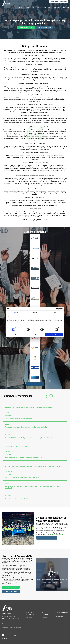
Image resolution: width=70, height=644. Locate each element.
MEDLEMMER (29, 612)
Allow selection (35, 335)
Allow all (54, 335)
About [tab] (54, 312)
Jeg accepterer (11, 636)
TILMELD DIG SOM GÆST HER (47, 538)
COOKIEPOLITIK (59, 617)
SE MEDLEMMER (18, 8)
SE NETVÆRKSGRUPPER (30, 8)
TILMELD (5, 639)
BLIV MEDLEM (45, 614)
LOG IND (44, 616)
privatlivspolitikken (14, 636)
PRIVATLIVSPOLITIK (60, 615)
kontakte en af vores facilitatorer (56, 534)
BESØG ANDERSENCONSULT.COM (59, 1)
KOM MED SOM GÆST (26, 28)
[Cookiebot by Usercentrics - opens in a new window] (57, 309)
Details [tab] (35, 312)
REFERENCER (57, 8)
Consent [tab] (16, 312)
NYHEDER (50, 8)
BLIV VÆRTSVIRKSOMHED (62, 612)
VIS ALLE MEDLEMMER (35, 384)
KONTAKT (44, 618)
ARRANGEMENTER (41, 8)
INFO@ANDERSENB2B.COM (8, 617)
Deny (16, 335)
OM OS (64, 8)
